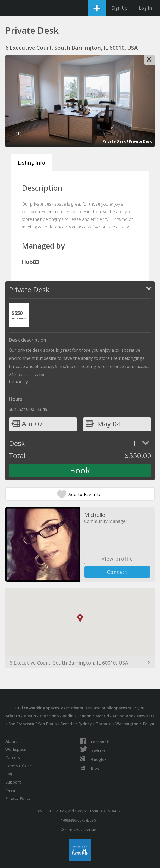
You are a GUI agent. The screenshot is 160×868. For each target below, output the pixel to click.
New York (146, 716)
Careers (13, 758)
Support (13, 782)
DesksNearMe (9, 8)
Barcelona (49, 716)
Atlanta (13, 716)
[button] (80, 618)
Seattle (68, 724)
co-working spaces (41, 708)
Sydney (85, 724)
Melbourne (123, 716)
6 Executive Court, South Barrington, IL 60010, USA (69, 663)
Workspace (16, 749)
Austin (30, 716)
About (11, 741)
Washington (127, 724)
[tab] (19, 315)
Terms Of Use (18, 766)
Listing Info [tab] (32, 163)
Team (11, 790)
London (84, 716)
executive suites (76, 708)
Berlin (68, 716)
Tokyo (148, 724)
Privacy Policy (18, 798)
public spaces (114, 708)
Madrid (102, 716)
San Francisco (21, 724)
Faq (9, 774)
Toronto (104, 724)
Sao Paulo (47, 724)
